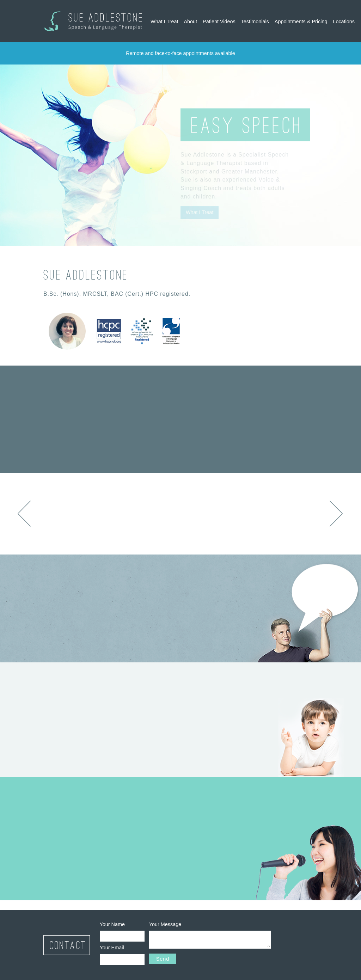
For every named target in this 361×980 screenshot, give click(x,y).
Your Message (165, 924)
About (190, 22)
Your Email (112, 948)
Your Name (112, 924)
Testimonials (255, 22)
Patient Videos (219, 22)
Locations (344, 22)
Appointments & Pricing (301, 22)
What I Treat (164, 22)
